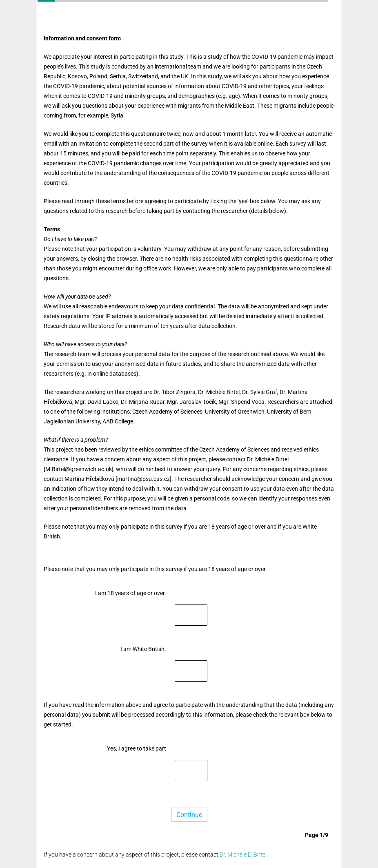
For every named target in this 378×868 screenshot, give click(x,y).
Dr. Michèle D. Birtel (243, 855)
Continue (189, 815)
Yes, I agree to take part (137, 748)
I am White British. (143, 649)
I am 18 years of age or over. (131, 593)
